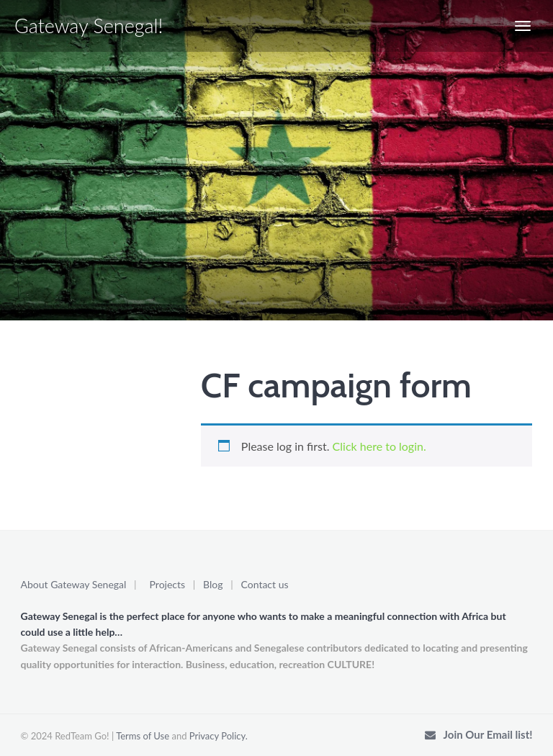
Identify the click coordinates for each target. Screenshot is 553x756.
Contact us (265, 584)
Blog (213, 584)
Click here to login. (379, 446)
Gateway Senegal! (89, 26)
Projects (168, 584)
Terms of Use (143, 736)
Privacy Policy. (219, 736)
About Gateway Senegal (74, 584)
